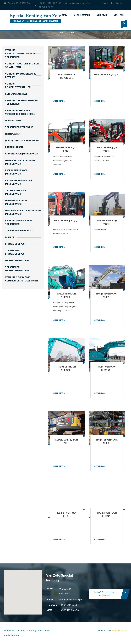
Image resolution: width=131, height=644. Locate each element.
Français (120, 3)
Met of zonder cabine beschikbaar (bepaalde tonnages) (63, 161)
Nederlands (108, 3)
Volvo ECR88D (100, 230)
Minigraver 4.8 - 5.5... (66, 221)
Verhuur (102, 15)
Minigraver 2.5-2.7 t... (107, 74)
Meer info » (59, 101)
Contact (119, 15)
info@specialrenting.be (80, 3)
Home (64, 15)
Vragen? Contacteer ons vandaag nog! (111, 594)
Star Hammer (82, 15)
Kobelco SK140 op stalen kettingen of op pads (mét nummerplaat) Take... (65, 307)
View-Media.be (120, 631)
